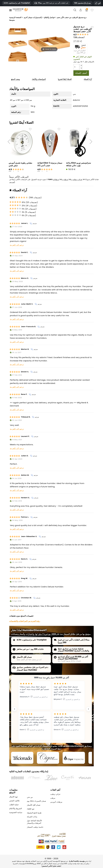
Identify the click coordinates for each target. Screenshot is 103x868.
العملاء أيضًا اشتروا (65, 79)
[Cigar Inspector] (78, 758)
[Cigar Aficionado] (23, 758)
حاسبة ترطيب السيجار (35, 828)
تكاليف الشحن (14, 802)
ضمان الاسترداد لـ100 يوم (36, 802)
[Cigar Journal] (51, 758)
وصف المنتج (15, 79)
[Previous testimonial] (15, 709)
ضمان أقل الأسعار (24, 657)
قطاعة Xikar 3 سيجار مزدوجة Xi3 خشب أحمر (50, 164)
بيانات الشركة (32, 818)
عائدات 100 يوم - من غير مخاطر (30, 649)
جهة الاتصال (14, 798)
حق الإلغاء (31, 810)
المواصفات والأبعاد (39, 79)
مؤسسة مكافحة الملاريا (77, 862)
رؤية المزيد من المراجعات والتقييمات (25, 621)
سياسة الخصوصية (16, 814)
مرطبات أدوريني (56, 803)
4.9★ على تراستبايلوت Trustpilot (17, 3)
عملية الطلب (14, 806)
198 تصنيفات (79, 37)
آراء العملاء (88, 79)
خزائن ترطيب (77, 179)
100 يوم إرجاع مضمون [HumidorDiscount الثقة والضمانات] (83, 3)
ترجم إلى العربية (17, 245)
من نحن (30, 798)
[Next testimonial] (88, 709)
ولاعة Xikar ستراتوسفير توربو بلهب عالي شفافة (79, 164)
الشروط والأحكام (16, 810)
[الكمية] (76, 67)
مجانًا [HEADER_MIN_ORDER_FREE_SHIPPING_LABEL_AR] (51, 3)
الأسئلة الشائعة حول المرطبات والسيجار (34, 823)
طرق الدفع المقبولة (34, 814)
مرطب (66, 179)
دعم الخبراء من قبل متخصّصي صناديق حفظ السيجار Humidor (32, 669)
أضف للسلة (81, 73)
